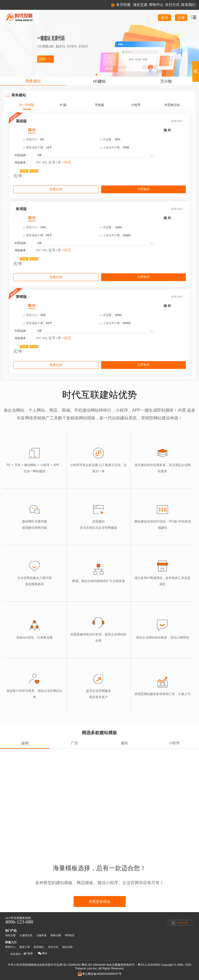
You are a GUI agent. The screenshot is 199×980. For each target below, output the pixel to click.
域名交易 (67, 947)
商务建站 (33, 81)
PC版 (63, 105)
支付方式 (53, 947)
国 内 (32, 130)
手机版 (99, 105)
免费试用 (56, 189)
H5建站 (99, 81)
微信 (42, 953)
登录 (165, 18)
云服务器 (41, 935)
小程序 (136, 105)
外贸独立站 (172, 105)
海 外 (167, 130)
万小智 (166, 81)
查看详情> (177, 121)
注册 (181, 18)
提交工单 (25, 947)
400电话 (70, 935)
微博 (28, 954)
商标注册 (56, 935)
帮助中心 (10, 947)
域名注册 (10, 935)
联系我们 (39, 947)
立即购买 (144, 189)
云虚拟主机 (26, 935)
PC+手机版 (27, 105)
